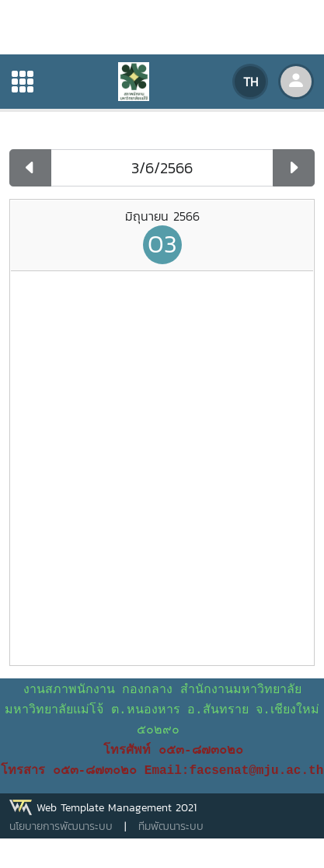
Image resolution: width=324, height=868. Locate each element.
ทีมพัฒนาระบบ (171, 826)
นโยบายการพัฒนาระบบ (61, 826)
